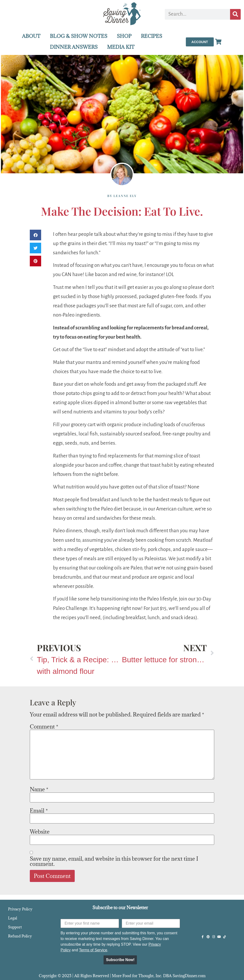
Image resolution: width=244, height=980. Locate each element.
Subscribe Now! (120, 960)
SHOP (124, 36)
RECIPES (152, 36)
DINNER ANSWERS (74, 47)
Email (39, 810)
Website (40, 832)
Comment (44, 726)
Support (15, 927)
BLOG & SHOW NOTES (79, 36)
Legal (13, 918)
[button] (35, 235)
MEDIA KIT (121, 47)
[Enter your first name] (90, 923)
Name (39, 789)
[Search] (235, 14)
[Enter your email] (151, 923)
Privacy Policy (20, 909)
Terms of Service (93, 950)
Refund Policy (20, 936)
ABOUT (31, 36)
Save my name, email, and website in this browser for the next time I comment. (114, 861)
